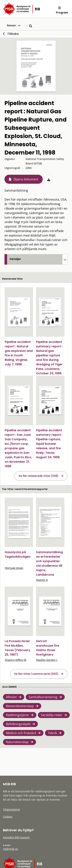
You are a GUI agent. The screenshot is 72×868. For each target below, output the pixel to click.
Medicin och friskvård (21, 733)
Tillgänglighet (11, 809)
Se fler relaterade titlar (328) (39, 476)
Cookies (8, 817)
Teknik (52, 733)
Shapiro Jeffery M (16, 660)
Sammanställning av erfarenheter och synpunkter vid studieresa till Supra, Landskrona (49, 563)
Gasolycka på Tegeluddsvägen (18, 554)
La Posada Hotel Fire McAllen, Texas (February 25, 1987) (17, 648)
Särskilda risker (52, 715)
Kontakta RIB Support (16, 837)
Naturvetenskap (17, 742)
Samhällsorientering (43, 697)
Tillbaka (13, 34)
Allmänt (11, 697)
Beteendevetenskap (20, 706)
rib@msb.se (10, 849)
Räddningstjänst (17, 715)
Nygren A (42, 580)
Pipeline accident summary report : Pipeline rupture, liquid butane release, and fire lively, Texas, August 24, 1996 (49, 444)
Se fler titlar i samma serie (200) (36, 674)
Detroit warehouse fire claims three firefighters (48, 648)
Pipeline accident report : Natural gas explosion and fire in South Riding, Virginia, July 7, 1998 (19, 353)
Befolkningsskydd (18, 724)
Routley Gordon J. (47, 660)
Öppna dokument (26, 179)
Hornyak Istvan (14, 568)
